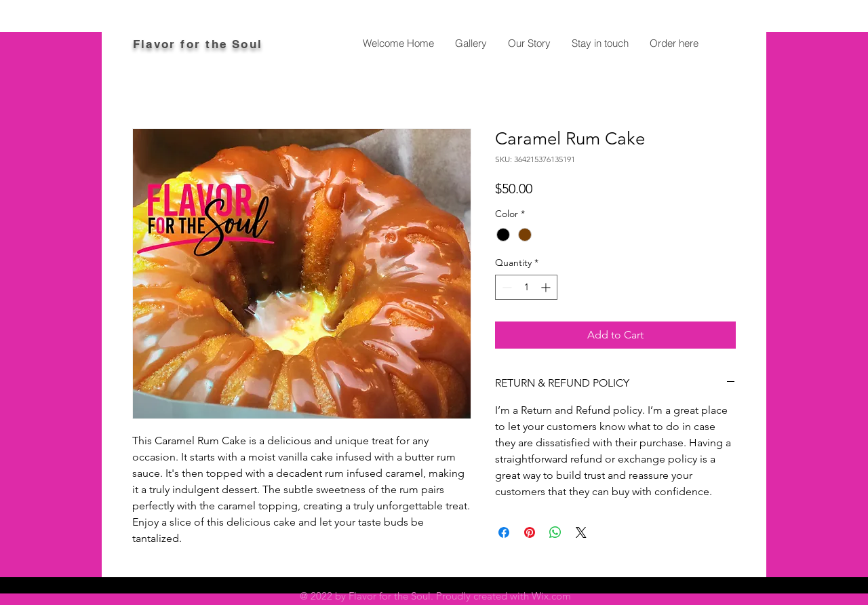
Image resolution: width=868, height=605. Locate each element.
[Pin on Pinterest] (530, 532)
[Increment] (547, 287)
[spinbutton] (526, 287)
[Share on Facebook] (504, 532)
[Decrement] (506, 287)
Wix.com (551, 596)
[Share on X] (581, 532)
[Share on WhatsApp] (555, 532)
